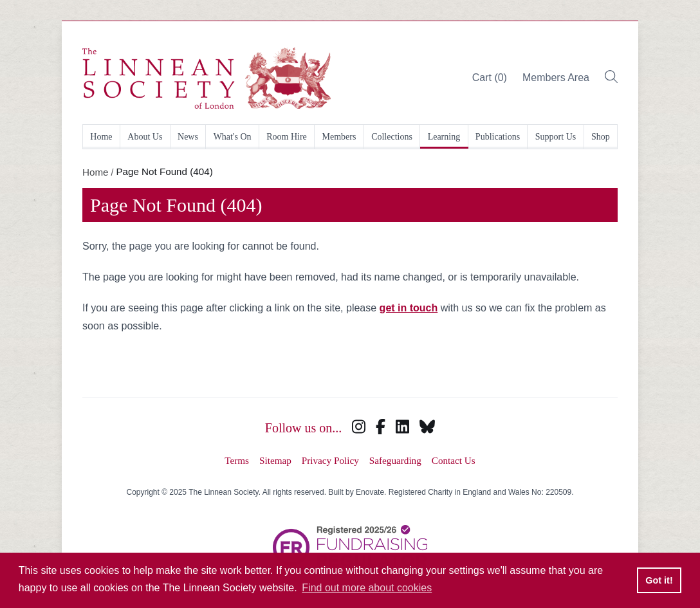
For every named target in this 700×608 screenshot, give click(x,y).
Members (339, 137)
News (188, 137)
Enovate (370, 492)
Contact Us (454, 460)
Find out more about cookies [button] (367, 588)
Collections (392, 137)
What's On (233, 137)
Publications (498, 137)
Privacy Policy (330, 460)
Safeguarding (395, 460)
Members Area (556, 78)
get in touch (409, 308)
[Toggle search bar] (611, 78)
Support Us (556, 137)
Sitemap (275, 460)
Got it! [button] (659, 580)
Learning (444, 137)
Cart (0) (490, 78)
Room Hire (287, 137)
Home (101, 137)
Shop (601, 137)
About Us (145, 137)
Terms (237, 460)
